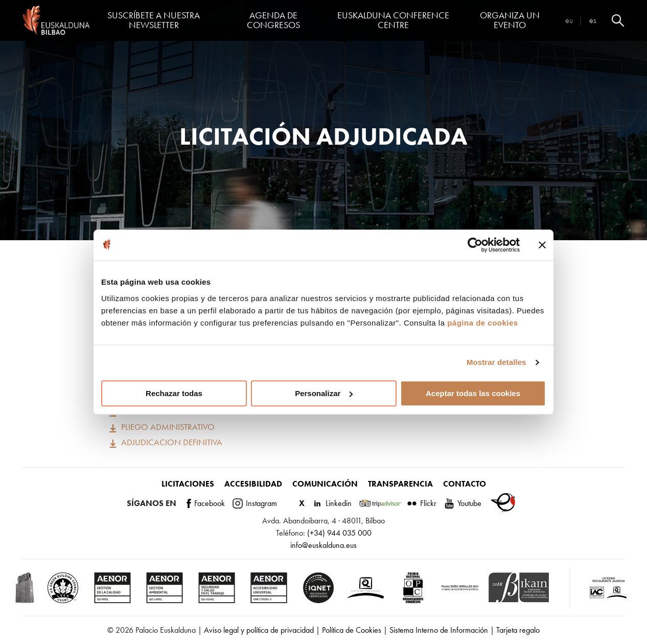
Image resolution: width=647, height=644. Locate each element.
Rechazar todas (174, 393)
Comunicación (325, 484)
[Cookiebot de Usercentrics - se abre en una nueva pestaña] (475, 245)
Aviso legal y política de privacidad (259, 630)
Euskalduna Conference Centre (393, 20)
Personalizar (324, 393)
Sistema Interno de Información (439, 630)
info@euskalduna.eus (323, 545)
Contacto (465, 484)
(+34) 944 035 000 (339, 533)
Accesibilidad (253, 484)
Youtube (463, 503)
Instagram (255, 503)
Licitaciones (188, 484)
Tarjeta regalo (518, 630)
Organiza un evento (510, 20)
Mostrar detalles (496, 362)
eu (569, 20)
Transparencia (400, 484)
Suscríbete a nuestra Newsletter (154, 20)
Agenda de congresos (273, 20)
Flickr (422, 503)
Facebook (206, 503)
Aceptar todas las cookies (473, 393)
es (593, 20)
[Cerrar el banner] (542, 245)
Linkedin (332, 503)
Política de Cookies (352, 630)
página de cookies (483, 323)
